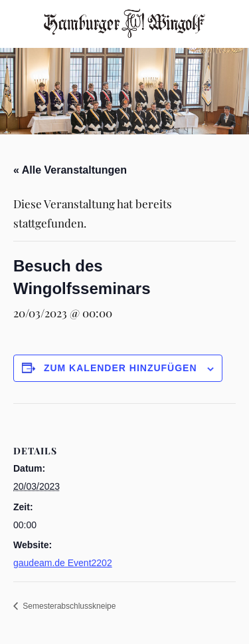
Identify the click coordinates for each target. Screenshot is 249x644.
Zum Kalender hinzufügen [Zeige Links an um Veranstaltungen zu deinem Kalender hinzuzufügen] (121, 368)
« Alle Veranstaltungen (70, 170)
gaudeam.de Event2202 (63, 563)
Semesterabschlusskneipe (68, 606)
